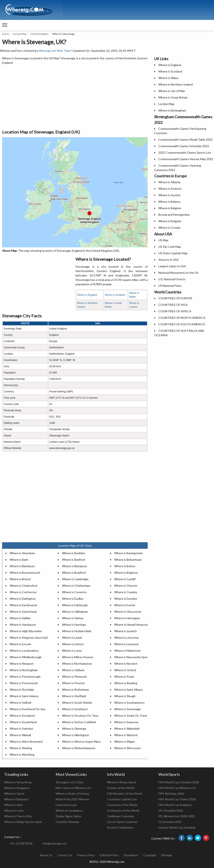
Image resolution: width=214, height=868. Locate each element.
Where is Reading (126, 683)
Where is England (87, 295)
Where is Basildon (74, 553)
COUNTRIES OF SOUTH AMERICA (182, 324)
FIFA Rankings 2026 (171, 793)
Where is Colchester (23, 592)
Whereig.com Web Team (55, 51)
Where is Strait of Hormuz (72, 793)
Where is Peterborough (25, 677)
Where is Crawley (126, 592)
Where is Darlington (23, 599)
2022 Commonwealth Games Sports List (185, 152)
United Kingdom (39, 34)
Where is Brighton (126, 573)
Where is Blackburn (22, 566)
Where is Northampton (77, 664)
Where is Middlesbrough (26, 657)
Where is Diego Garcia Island (23, 822)
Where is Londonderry (24, 651)
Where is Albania (169, 182)
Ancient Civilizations (120, 827)
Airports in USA (169, 260)
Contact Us (65, 855)
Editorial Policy (109, 855)
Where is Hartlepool (23, 625)
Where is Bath (19, 560)
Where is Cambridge (75, 579)
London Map (166, 104)
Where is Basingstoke (129, 553)
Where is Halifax (20, 618)
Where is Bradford (74, 573)
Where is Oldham (73, 670)
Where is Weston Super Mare (81, 741)
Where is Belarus (169, 202)
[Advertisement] (75, 97)
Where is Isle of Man (172, 91)
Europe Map (20, 34)
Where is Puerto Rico (18, 816)
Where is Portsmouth (24, 683)
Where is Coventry (74, 592)
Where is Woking (21, 748)
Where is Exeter (125, 605)
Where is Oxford (125, 670)
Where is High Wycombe (26, 631)
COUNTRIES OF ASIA (173, 305)
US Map (163, 240)
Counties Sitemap (67, 822)
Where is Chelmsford (23, 586)
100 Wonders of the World (124, 793)
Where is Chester (126, 586)
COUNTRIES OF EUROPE (175, 298)
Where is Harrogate (127, 618)
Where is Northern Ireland (176, 84)
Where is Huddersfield (77, 631)
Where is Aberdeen (22, 553)
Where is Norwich (126, 664)
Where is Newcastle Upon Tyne (135, 657)
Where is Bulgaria (170, 221)
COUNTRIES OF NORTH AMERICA (182, 318)
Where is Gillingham (75, 612)
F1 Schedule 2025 (170, 822)
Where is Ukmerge (74, 729)
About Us (46, 855)
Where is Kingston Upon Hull (29, 638)
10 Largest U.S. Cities (70, 782)
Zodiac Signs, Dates (69, 816)
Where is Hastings (74, 625)
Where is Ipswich (126, 631)
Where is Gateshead (23, 612)
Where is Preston (73, 683)
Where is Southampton (129, 703)
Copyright (150, 855)
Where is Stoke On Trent (131, 716)
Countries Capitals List (122, 799)
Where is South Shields (77, 703)
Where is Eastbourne (23, 605)
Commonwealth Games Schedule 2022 (184, 146)
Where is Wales (169, 78)
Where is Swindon (21, 729)
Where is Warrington (76, 735)
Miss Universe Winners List (73, 788)
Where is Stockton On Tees (80, 716)
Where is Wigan (125, 741)
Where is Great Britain (173, 97)
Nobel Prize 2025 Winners (73, 799)
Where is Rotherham (75, 690)
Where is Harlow (73, 618)
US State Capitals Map (173, 253)
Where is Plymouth (74, 677)
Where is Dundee (126, 599)
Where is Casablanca (69, 810)
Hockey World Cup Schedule (177, 827)
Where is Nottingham (24, 670)
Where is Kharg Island (121, 782)
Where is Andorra (170, 189)
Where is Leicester (127, 638)
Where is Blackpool (74, 566)
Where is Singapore (17, 788)
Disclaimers (131, 855)
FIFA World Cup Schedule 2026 (179, 782)
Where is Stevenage (128, 709)
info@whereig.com (55, 843)
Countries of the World (122, 805)
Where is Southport (75, 709)
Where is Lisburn (73, 644)
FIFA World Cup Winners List (177, 788)
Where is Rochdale (22, 690)
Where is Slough (125, 696)
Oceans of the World (121, 788)
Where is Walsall (20, 735)
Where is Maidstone (127, 651)
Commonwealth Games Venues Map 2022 (186, 159)
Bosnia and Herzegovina (174, 215)
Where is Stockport (22, 716)
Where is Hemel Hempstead (133, 625)
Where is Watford (126, 735)
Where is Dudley (73, 599)
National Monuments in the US (178, 273)
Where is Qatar (14, 793)
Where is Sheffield (74, 696)
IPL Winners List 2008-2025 (177, 816)
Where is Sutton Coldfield (79, 722)
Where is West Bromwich (26, 741)
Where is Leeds (72, 638)
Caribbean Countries (120, 816)
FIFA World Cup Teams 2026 (177, 799)
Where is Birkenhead (128, 560)
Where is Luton (72, 651)
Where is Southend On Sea (27, 709)
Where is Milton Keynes (78, 657)
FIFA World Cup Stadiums (175, 805)
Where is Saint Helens (24, 696)
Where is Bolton (125, 566)
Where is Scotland (115, 295)
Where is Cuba (14, 810)
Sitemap (167, 855)
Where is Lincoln (20, 644)
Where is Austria (169, 195)
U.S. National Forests (172, 279)
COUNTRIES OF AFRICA (175, 311)
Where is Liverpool (126, 644)
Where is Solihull (20, 703)
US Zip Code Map (170, 247)
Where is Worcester (128, 748)
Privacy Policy (86, 855)
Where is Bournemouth (25, 573)
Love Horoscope (66, 805)
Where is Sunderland (23, 722)
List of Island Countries (122, 822)
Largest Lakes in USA (172, 266)
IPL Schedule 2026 (171, 810)
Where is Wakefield (127, 729)
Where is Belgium (170, 208)
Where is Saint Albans (129, 690)
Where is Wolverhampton (79, 748)
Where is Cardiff (125, 579)
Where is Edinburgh (75, 605)
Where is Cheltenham (76, 586)
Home (6, 34)
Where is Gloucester (128, 612)
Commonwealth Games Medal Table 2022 (185, 139)
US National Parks (170, 286)
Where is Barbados (17, 799)
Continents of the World (123, 810)
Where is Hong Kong (18, 782)
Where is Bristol (20, 579)
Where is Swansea (126, 722)
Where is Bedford (73, 560)
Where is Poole (124, 677)
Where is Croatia (169, 228)
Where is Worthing (22, 754)
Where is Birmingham (172, 110)
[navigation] (5, 25)
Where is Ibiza (13, 805)
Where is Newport (22, 664)
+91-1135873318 (21, 843)
